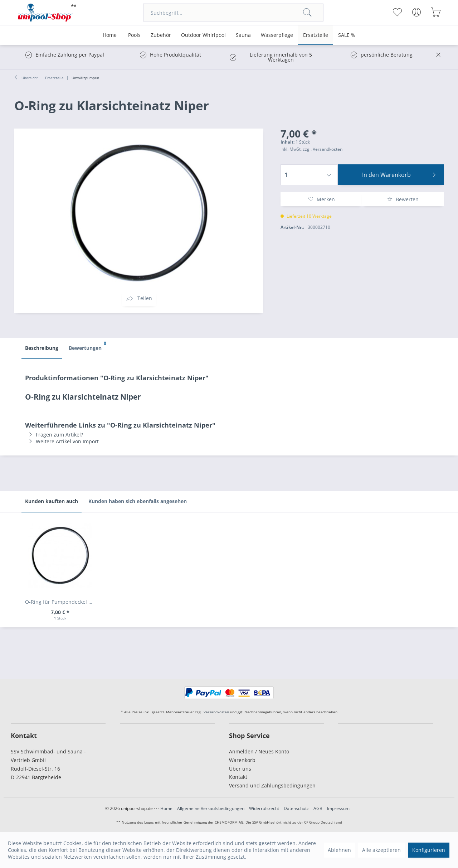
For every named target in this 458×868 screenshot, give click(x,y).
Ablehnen (339, 850)
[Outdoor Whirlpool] (203, 35)
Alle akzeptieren (381, 850)
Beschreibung (42, 348)
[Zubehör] (161, 35)
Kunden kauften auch (52, 501)
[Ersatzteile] (316, 35)
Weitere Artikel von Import (62, 441)
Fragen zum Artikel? (54, 435)
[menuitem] (233, 13)
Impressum (338, 808)
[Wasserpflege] (277, 35)
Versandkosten (216, 712)
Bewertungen (87, 345)
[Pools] (134, 35)
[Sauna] (243, 35)
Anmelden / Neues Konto (259, 751)
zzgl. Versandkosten (323, 149)
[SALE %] (347, 35)
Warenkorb (242, 760)
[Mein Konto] (416, 12)
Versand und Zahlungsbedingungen (272, 785)
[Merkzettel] (397, 12)
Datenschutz (296, 808)
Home (166, 808)
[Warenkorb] (436, 12)
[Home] (110, 35)
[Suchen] (307, 13)
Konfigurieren (429, 850)
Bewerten (403, 199)
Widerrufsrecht (264, 808)
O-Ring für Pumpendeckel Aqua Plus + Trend (62, 602)
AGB (318, 808)
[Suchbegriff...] (233, 13)
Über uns (240, 769)
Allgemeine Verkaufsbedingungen (211, 808)
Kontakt (238, 777)
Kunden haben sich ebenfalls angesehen (138, 501)
